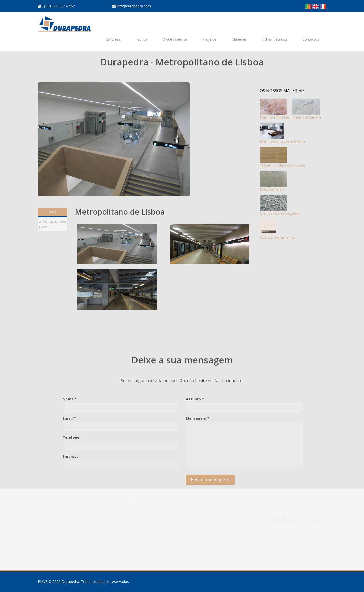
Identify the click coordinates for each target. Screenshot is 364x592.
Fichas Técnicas (275, 39)
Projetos (210, 39)
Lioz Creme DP (274, 181)
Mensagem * (198, 418)
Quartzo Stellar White (277, 229)
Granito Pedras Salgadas (280, 205)
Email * (69, 418)
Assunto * (195, 399)
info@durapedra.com (133, 6)
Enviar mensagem (210, 479)
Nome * (70, 399)
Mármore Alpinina (274, 109)
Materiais (239, 39)
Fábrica (141, 39)
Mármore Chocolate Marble (283, 133)
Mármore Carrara (307, 109)
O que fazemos (175, 39)
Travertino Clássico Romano (283, 157)
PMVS (43, 582)
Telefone (71, 437)
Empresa (113, 39)
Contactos (311, 39)
